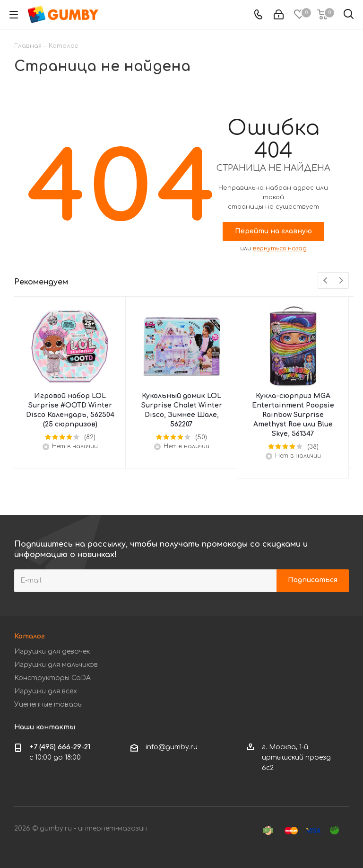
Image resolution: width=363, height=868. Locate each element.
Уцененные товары (48, 704)
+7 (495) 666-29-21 (60, 747)
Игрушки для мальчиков (56, 665)
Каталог (30, 636)
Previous (326, 281)
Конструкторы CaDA (52, 678)
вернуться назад (280, 248)
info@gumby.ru (172, 747)
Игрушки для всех (46, 691)
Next (341, 281)
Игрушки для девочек (52, 651)
